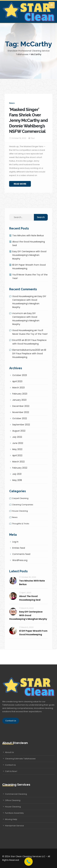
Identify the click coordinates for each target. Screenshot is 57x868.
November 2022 (21, 412)
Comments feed (21, 554)
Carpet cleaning (20, 498)
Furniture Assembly (14, 813)
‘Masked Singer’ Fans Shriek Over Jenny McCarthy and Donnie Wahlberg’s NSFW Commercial (28, 121)
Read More (20, 184)
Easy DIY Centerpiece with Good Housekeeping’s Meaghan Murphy (29, 255)
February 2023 (20, 394)
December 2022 (21, 406)
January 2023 (19, 400)
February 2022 (20, 468)
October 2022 (20, 418)
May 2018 (17, 480)
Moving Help (11, 819)
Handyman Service (14, 826)
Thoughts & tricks (21, 524)
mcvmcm (18, 313)
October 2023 (20, 375)
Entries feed (19, 548)
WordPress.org (20, 560)
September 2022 (21, 425)
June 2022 (18, 443)
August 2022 (19, 431)
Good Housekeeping (23, 296)
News (12, 103)
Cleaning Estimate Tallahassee (20, 759)
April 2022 (17, 455)
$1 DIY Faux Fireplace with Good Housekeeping (29, 354)
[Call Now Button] (28, 862)
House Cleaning (13, 807)
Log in (15, 542)
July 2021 (17, 474)
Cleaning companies (23, 505)
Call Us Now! (11, 771)
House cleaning (20, 511)
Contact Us (11, 721)
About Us (9, 752)
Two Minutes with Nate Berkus (28, 235)
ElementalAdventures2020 (26, 350)
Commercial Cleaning (16, 794)
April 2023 (17, 381)
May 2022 (17, 449)
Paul (33, 138)
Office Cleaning (13, 800)
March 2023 (18, 388)
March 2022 (18, 462)
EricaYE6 (17, 340)
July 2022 (17, 437)
